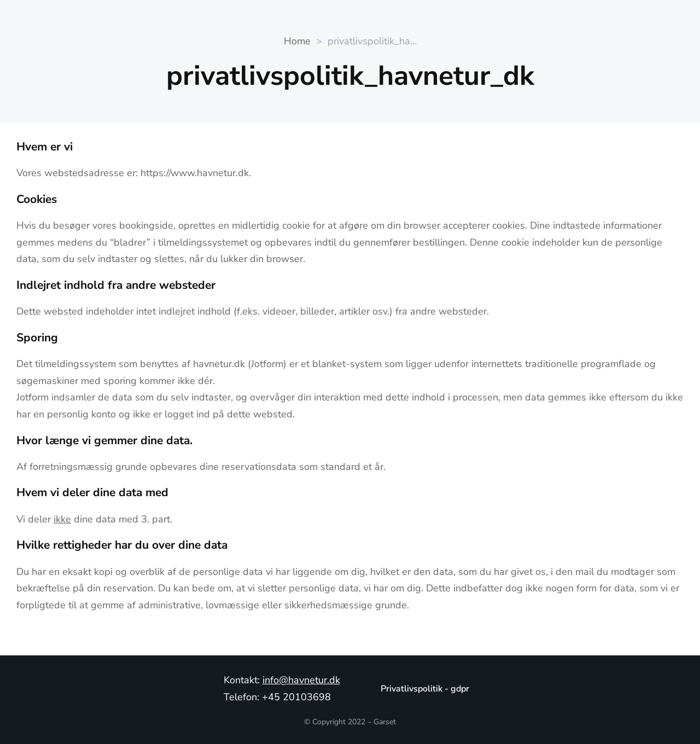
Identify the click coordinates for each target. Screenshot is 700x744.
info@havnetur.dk (301, 680)
